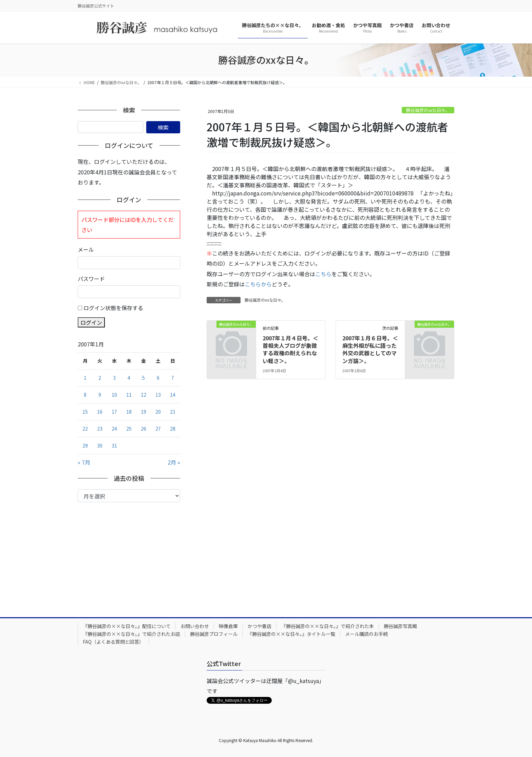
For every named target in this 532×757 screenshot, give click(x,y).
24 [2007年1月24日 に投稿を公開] (114, 429)
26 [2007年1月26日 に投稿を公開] (144, 429)
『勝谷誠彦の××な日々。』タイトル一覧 (291, 634)
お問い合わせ (195, 626)
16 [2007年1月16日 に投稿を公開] (100, 412)
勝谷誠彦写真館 (400, 626)
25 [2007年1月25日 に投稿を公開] (129, 429)
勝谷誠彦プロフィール (214, 634)
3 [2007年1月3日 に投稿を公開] (114, 378)
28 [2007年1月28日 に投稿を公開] (173, 429)
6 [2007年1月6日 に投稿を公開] (158, 378)
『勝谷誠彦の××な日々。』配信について (127, 626)
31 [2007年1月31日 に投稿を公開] (114, 446)
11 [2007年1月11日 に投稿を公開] (129, 395)
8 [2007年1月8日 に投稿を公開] (85, 395)
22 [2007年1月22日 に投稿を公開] (85, 429)
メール (86, 249)
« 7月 (84, 462)
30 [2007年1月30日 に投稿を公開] (100, 446)
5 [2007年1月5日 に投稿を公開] (144, 378)
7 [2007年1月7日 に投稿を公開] (173, 378)
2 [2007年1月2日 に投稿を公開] (100, 378)
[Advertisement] (129, 553)
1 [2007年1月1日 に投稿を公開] (85, 378)
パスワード (91, 279)
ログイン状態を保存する (113, 308)
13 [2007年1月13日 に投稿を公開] (158, 395)
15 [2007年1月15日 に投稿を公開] (85, 412)
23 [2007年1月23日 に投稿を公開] (100, 429)
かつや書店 (260, 626)
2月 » (174, 462)
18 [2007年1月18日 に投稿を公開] (129, 412)
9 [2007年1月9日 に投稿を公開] (100, 395)
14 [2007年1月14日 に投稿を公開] (173, 395)
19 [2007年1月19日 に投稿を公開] (144, 412)
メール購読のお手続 (366, 634)
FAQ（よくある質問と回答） (113, 642)
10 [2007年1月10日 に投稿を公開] (114, 395)
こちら (323, 274)
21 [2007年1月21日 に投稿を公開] (173, 412)
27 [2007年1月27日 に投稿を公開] (158, 429)
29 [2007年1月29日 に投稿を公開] (85, 446)
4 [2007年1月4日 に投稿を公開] (129, 378)
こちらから (258, 284)
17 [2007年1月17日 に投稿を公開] (114, 412)
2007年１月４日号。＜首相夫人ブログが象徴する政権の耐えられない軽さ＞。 (290, 349)
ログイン (91, 322)
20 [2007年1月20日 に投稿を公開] (158, 412)
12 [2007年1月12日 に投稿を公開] (144, 395)
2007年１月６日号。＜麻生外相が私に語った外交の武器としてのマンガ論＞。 (370, 349)
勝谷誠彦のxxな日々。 (428, 110)
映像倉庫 (228, 626)
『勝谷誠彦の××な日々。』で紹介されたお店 (131, 634)
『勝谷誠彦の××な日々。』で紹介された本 (328, 626)
